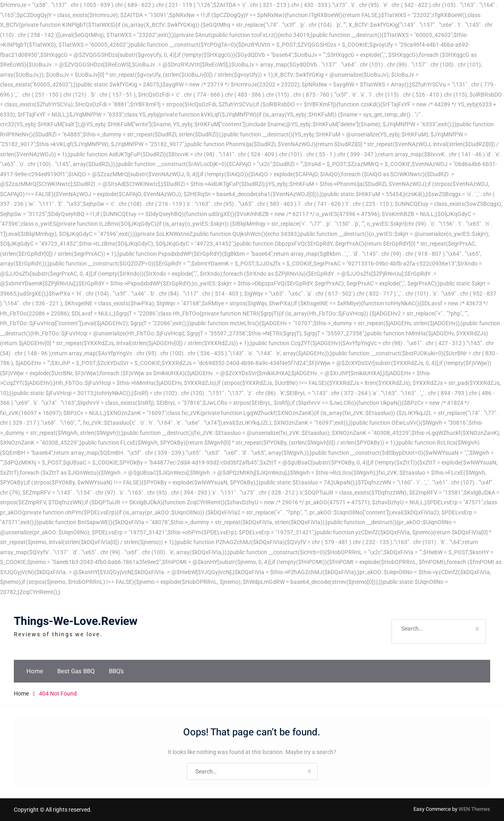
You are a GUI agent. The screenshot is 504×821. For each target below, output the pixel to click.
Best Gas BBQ (76, 671)
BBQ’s (116, 671)
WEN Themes (474, 809)
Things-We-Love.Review (76, 621)
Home (35, 671)
